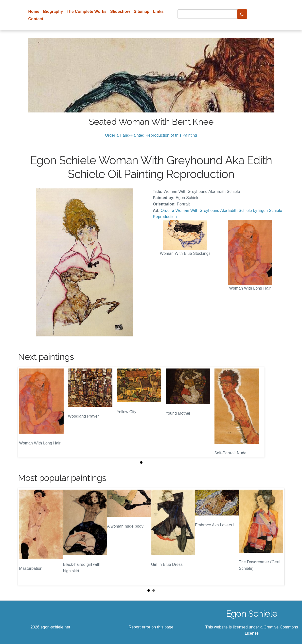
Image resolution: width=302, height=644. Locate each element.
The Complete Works (87, 11)
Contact (36, 19)
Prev (26, 537)
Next (277, 537)
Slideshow (120, 11)
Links (158, 11)
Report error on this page (151, 627)
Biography (53, 11)
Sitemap (142, 11)
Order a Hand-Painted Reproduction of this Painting (151, 135)
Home (34, 11)
